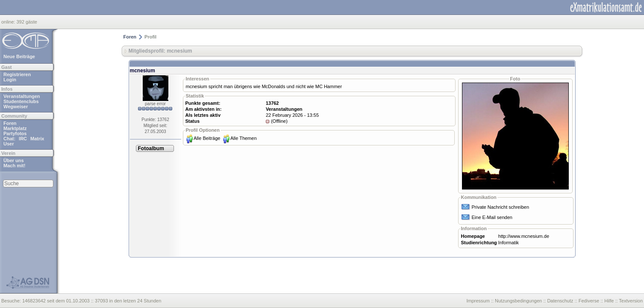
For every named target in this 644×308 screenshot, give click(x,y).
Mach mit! (14, 166)
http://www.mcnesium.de (524, 236)
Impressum (478, 301)
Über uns (14, 160)
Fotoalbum (151, 148)
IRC (23, 139)
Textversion (631, 301)
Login (10, 80)
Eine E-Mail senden (492, 217)
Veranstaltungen (22, 96)
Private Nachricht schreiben (501, 207)
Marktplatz (15, 128)
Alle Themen (244, 138)
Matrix (37, 139)
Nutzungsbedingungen (518, 301)
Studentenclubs (21, 101)
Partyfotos (15, 133)
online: (9, 22)
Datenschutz (560, 301)
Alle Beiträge (207, 138)
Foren (10, 123)
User (9, 144)
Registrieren (17, 74)
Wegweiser (16, 107)
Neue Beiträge (19, 56)
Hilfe (609, 301)
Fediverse (589, 301)
